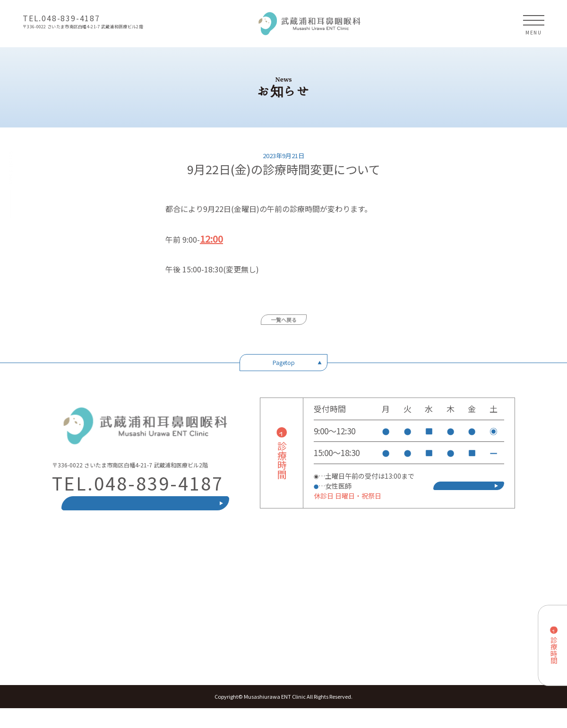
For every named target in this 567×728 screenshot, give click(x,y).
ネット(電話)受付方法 (469, 495)
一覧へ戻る (284, 320)
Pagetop (284, 362)
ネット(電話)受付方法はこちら (146, 513)
